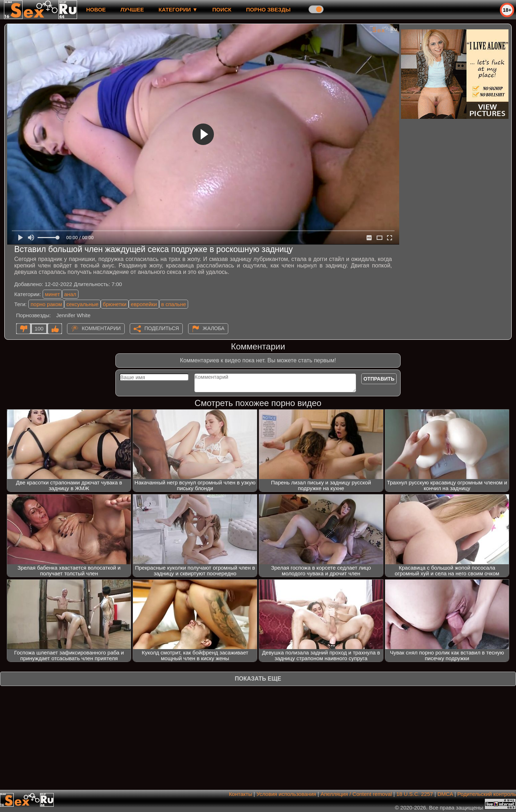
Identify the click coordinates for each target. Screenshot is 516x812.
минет (52, 294)
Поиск (222, 9)
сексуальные (82, 304)
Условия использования (286, 794)
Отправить (379, 379)
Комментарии (101, 328)
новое (96, 9)
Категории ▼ (178, 9)
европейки (144, 304)
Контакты (241, 794)
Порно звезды (268, 9)
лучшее (132, 9)
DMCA (445, 794)
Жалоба (214, 328)
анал (70, 294)
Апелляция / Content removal (356, 794)
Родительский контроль (487, 794)
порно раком (46, 304)
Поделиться (162, 328)
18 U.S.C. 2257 (415, 794)
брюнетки (115, 304)
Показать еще (258, 679)
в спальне (174, 304)
